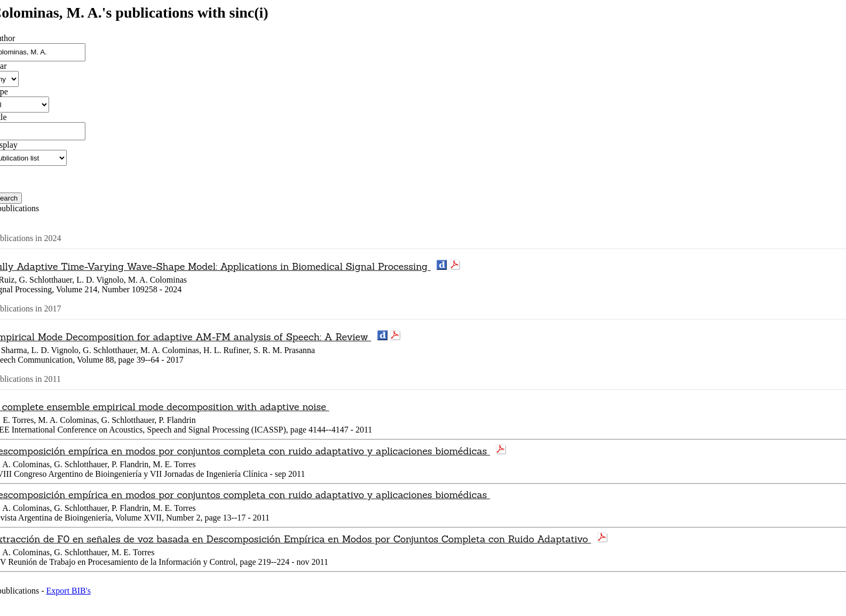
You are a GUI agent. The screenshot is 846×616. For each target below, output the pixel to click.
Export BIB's (69, 591)
